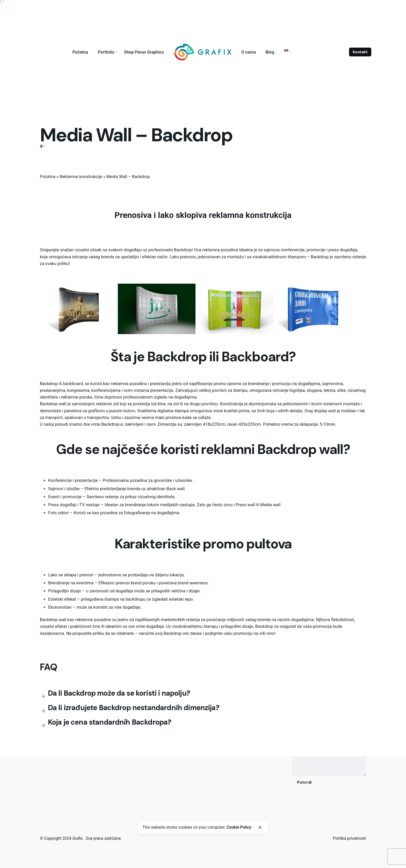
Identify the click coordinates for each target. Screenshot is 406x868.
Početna (48, 177)
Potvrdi (304, 782)
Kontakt (360, 52)
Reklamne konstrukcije (81, 177)
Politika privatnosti (349, 838)
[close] (260, 827)
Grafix (78, 838)
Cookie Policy (239, 827)
